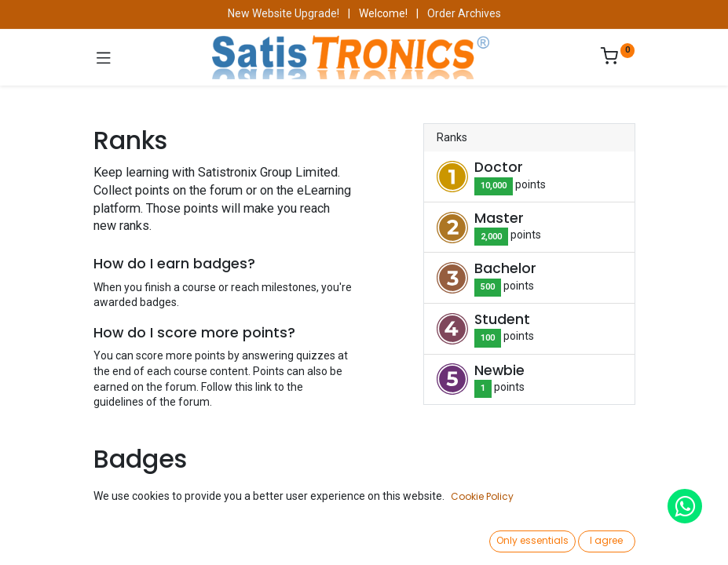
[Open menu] (364, 542)
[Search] (208, 538)
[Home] (52, 538)
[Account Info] (677, 538)
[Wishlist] (520, 538)
